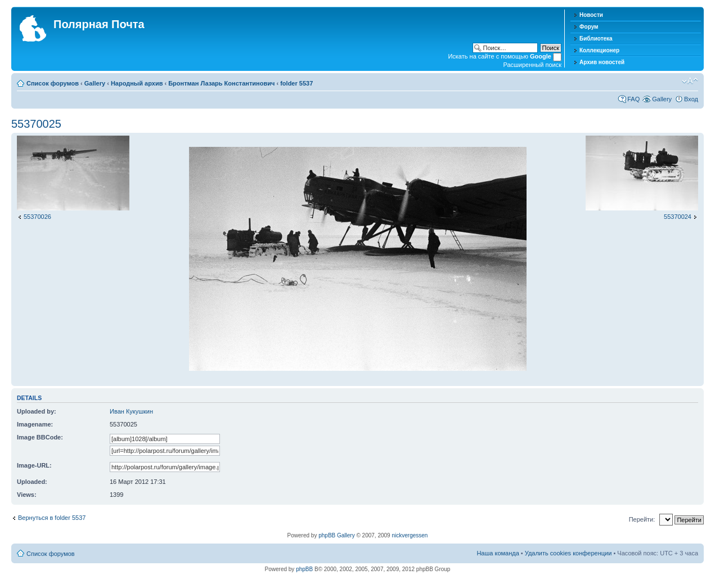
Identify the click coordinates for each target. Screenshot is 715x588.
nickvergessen (410, 535)
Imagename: (35, 424)
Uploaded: (32, 482)
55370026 (37, 217)
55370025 (36, 124)
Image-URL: (34, 465)
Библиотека (596, 39)
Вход (691, 99)
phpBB (304, 569)
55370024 (678, 217)
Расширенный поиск (532, 65)
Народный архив (137, 83)
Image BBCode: (40, 437)
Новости (591, 15)
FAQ (633, 99)
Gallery (95, 83)
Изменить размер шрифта (690, 81)
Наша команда (498, 553)
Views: (27, 495)
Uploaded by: (37, 411)
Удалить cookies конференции (568, 553)
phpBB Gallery (336, 535)
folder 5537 (296, 83)
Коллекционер (599, 50)
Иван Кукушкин (131, 411)
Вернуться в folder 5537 (52, 518)
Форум (589, 27)
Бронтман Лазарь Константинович (221, 83)
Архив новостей (602, 62)
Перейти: (642, 519)
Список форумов (53, 83)
